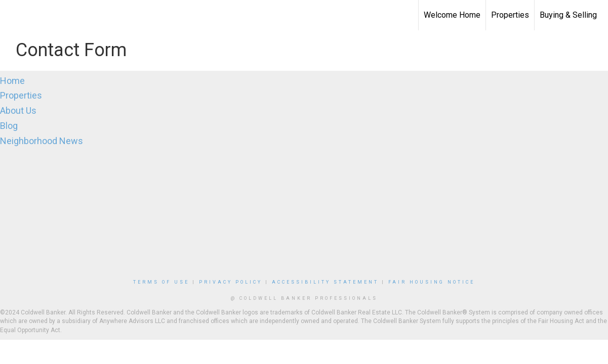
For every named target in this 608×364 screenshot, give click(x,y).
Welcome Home (452, 15)
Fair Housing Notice (432, 282)
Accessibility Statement (325, 282)
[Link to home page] (13, 15)
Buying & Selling (568, 15)
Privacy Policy (231, 282)
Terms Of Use (161, 282)
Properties (510, 15)
